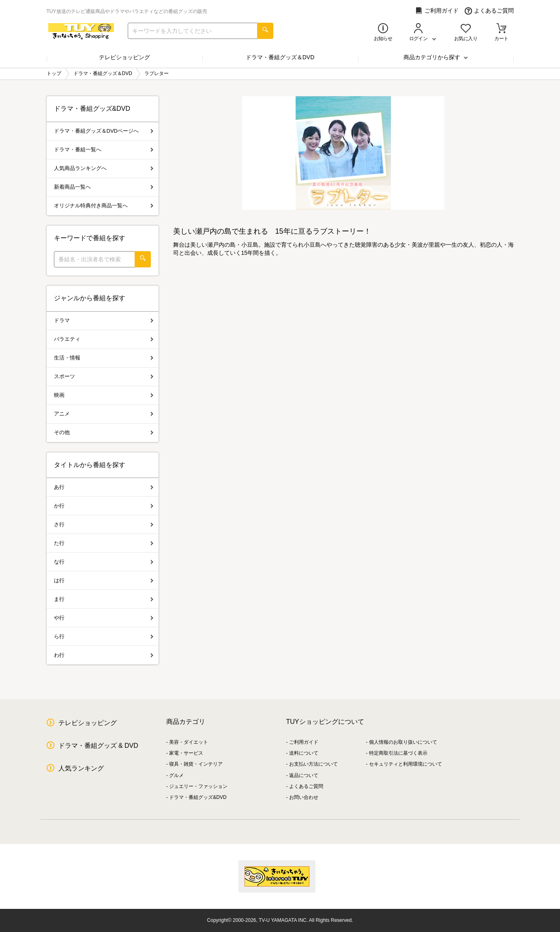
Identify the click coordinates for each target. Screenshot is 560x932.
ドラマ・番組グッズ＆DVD (280, 57)
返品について (304, 775)
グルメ (176, 775)
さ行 (104, 524)
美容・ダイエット (189, 742)
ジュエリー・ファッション (198, 786)
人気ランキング (81, 768)
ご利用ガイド (437, 11)
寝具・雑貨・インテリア (196, 764)
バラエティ (104, 339)
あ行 (104, 487)
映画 (104, 395)
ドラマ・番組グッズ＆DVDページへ (104, 131)
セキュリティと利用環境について (406, 764)
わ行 (104, 655)
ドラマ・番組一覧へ (104, 150)
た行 (104, 543)
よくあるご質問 (489, 11)
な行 (104, 562)
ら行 (104, 636)
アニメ (104, 414)
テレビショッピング (124, 57)
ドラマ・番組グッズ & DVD (98, 746)
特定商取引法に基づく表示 (398, 753)
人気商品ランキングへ (104, 168)
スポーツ (104, 376)
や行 (104, 618)
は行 (104, 580)
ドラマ (104, 320)
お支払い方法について (313, 764)
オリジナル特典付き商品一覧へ (104, 206)
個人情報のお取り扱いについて (403, 742)
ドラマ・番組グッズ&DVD (198, 797)
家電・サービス (186, 753)
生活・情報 (104, 358)
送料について (304, 753)
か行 (104, 506)
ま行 (104, 599)
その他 (104, 432)
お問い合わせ (304, 797)
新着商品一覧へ (104, 187)
